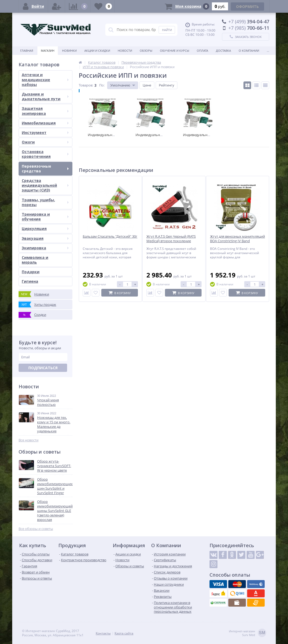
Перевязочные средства (45, 169)
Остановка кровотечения (45, 154)
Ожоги (45, 142)
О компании (249, 51)
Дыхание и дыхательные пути (45, 96)
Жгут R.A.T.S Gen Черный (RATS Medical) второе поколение (171, 239)
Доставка (223, 51)
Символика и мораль (35, 260)
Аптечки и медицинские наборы (45, 79)
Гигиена (30, 281)
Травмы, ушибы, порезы (45, 202)
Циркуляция (45, 229)
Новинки (69, 51)
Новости (125, 51)
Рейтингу (167, 85)
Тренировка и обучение (45, 217)
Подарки (31, 272)
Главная (27, 51)
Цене (147, 85)
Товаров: (86, 85)
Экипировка (45, 248)
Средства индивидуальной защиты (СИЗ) (45, 185)
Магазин (48, 51)
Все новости (29, 440)
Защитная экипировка (45, 111)
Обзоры (146, 51)
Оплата (202, 51)
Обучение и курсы (174, 51)
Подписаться (43, 368)
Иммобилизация (45, 123)
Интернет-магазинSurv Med (248, 633)
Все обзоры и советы (36, 529)
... (268, 51)
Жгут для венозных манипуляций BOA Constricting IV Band (237, 239)
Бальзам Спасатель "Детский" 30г (110, 236)
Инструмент (45, 132)
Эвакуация (45, 238)
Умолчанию (120, 85)
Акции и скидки (97, 51)
